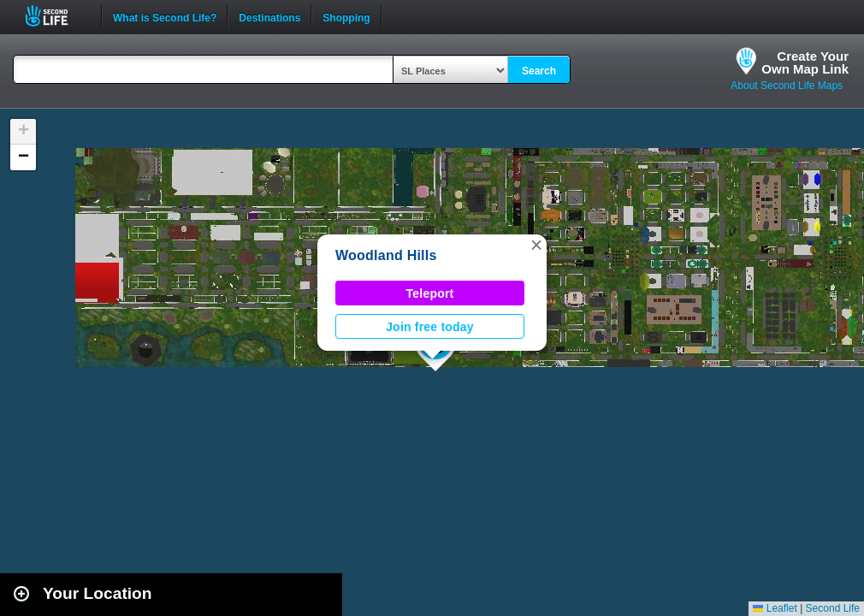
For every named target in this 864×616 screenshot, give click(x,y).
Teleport (430, 293)
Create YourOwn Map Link (805, 62)
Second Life (56, 16)
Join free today (430, 327)
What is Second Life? (165, 16)
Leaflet (775, 608)
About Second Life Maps (787, 86)
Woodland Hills (386, 255)
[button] (536, 245)
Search (539, 71)
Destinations (269, 16)
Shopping (346, 16)
